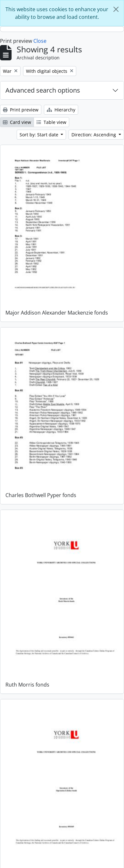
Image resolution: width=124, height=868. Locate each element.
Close (40, 41)
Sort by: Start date (40, 135)
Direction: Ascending (94, 135)
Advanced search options (43, 90)
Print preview (21, 110)
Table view (51, 122)
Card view (17, 122)
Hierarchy (61, 110)
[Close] (116, 9)
